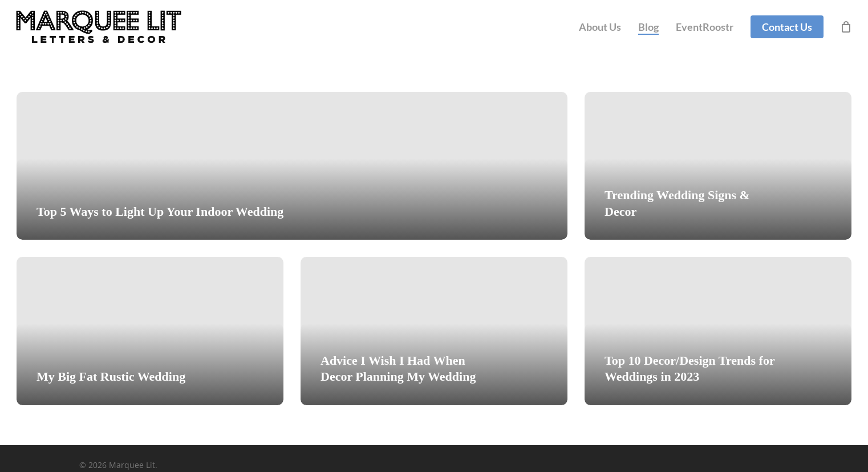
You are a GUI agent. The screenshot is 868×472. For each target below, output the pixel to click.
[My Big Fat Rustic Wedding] (150, 331)
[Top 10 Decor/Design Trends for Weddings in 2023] (718, 331)
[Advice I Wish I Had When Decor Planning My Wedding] (434, 331)
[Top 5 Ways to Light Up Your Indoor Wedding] (292, 166)
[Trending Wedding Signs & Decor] (718, 166)
